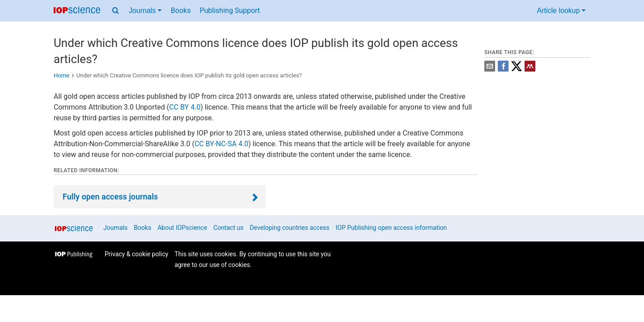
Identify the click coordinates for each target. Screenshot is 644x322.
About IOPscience (182, 228)
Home (61, 75)
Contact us (228, 228)
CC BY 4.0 (185, 107)
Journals (115, 228)
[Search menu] (116, 11)
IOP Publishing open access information (392, 228)
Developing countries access (289, 228)
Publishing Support (230, 11)
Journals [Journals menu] (145, 11)
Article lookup (561, 11)
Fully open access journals (110, 197)
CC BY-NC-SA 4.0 (221, 144)
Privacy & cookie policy (136, 254)
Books (181, 11)
